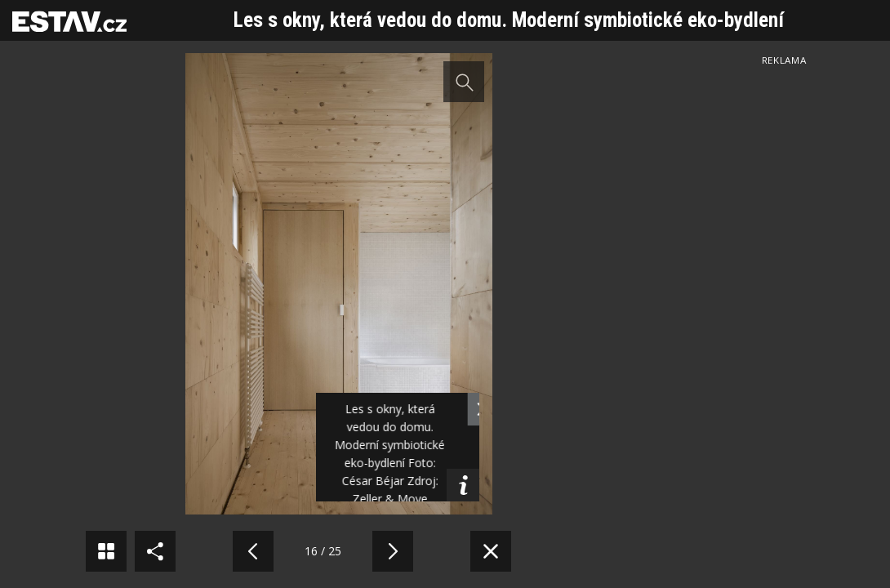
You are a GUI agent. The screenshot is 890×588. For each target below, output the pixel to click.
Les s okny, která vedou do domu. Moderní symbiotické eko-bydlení (509, 20)
